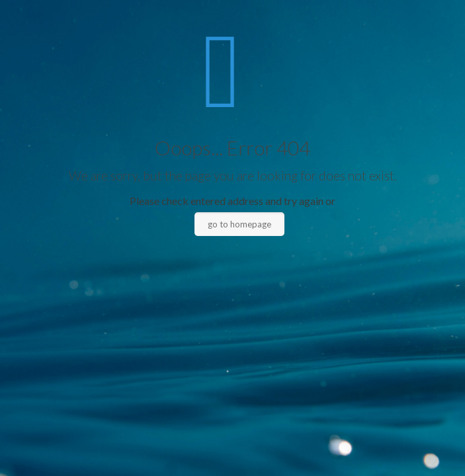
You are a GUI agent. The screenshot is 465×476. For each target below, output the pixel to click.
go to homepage (239, 224)
